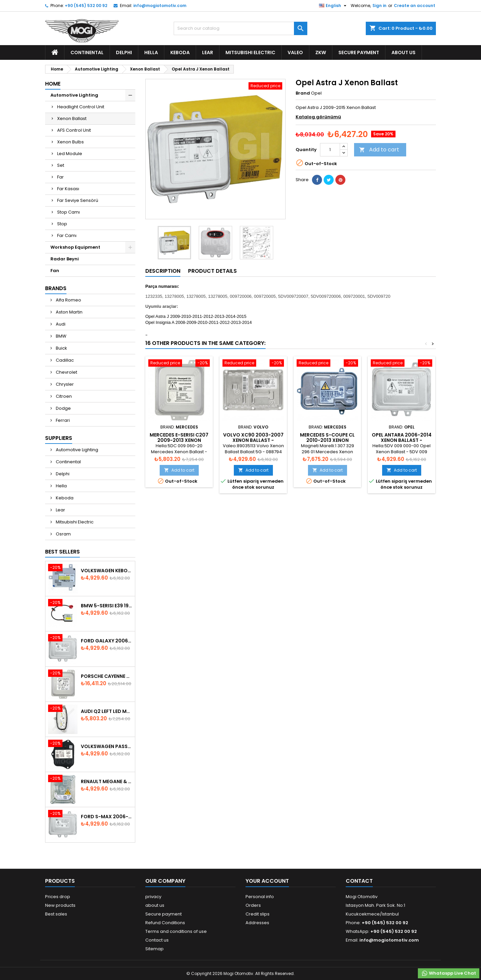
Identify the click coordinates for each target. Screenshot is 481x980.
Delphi (124, 52)
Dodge (63, 408)
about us (404, 52)
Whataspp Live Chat (449, 973)
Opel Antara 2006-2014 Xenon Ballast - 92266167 (402, 440)
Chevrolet (66, 372)
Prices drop (58, 897)
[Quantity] (330, 150)
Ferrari (62, 420)
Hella (151, 52)
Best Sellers (62, 552)
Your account (267, 881)
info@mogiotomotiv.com (160, 6)
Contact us (157, 940)
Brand (303, 93)
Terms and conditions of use (176, 931)
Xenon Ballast (72, 118)
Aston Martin (69, 312)
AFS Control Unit (74, 130)
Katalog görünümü (318, 117)
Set (61, 165)
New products (60, 905)
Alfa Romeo (68, 300)
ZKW (321, 52)
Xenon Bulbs (70, 142)
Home (53, 84)
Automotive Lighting (74, 95)
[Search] (240, 28)
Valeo (295, 52)
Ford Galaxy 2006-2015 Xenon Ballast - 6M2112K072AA (107, 641)
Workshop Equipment (75, 247)
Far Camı (67, 235)
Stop (62, 224)
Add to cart (379, 150)
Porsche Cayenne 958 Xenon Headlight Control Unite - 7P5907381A (107, 676)
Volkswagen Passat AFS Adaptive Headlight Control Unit (107, 746)
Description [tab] (163, 271)
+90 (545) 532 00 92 (86, 6)
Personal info (260, 897)
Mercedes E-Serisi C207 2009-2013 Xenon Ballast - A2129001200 (179, 440)
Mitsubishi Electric (250, 52)
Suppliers (59, 438)
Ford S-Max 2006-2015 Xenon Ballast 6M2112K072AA (107, 817)
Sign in (379, 6)
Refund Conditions (165, 923)
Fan (55, 271)
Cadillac (64, 360)
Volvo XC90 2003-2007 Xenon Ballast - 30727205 (253, 440)
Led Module (70, 154)
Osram (63, 534)
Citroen (63, 396)
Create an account (415, 6)
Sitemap (154, 949)
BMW (61, 336)
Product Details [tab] (212, 271)
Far (60, 177)
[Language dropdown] (334, 6)
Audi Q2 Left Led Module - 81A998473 (107, 711)
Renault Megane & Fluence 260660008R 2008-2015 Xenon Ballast (107, 781)
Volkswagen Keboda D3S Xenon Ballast (107, 571)
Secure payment (359, 52)
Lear (208, 52)
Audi (60, 324)
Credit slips (258, 914)
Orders (253, 905)
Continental (87, 52)
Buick (61, 348)
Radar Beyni (65, 259)
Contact (359, 881)
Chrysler (64, 384)
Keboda (180, 52)
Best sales (56, 914)
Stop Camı (68, 212)
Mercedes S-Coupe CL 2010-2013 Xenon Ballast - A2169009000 (327, 440)
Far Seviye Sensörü (78, 200)
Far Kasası (68, 189)
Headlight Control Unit (81, 107)
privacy (153, 897)
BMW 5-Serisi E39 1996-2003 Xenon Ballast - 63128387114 (107, 606)
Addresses (257, 923)
